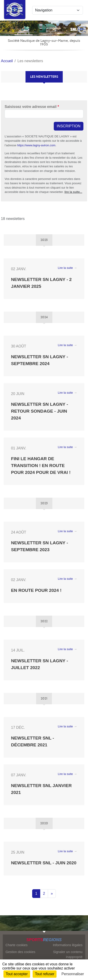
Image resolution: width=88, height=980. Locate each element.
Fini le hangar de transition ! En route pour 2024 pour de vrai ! (41, 466)
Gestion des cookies (20, 952)
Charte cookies (17, 945)
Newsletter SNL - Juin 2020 (44, 863)
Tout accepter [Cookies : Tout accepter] (17, 974)
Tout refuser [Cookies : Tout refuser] (45, 974)
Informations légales (68, 945)
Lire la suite (65, 268)
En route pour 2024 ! (36, 590)
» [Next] (52, 893)
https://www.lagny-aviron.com (36, 145)
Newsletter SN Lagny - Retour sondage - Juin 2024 (40, 411)
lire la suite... (73, 192)
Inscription (69, 126)
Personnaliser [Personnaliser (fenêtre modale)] (73, 974)
